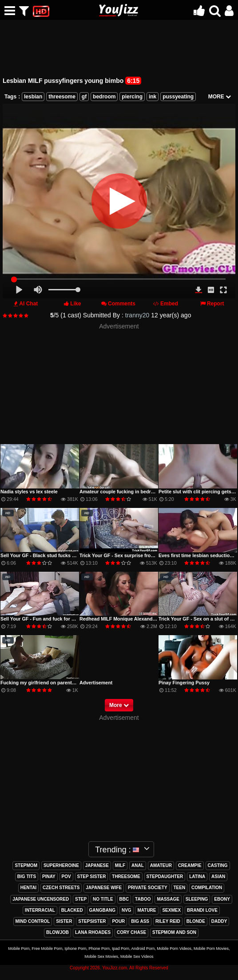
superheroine (61, 865)
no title (103, 899)
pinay (49, 877)
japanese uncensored (41, 899)
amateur (161, 865)
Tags (10, 97)
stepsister (92, 921)
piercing (132, 97)
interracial (40, 910)
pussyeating (178, 97)
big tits (27, 877)
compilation (207, 888)
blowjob (58, 932)
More (119, 705)
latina (197, 877)
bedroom (104, 97)
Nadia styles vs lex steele (29, 492)
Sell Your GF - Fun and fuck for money (44, 619)
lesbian (33, 97)
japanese (97, 865)
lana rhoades (93, 932)
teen (180, 888)
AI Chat (28, 304)
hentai (28, 888)
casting (218, 865)
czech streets (61, 888)
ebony (222, 899)
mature (147, 910)
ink (153, 97)
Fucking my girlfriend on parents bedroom (48, 683)
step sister (92, 877)
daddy (219, 921)
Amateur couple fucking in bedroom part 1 (127, 492)
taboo (143, 899)
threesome (62, 97)
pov (66, 877)
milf (120, 865)
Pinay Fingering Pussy (184, 683)
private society (148, 888)
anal (138, 865)
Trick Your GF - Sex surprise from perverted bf (132, 555)
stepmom (26, 865)
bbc (124, 899)
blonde (196, 921)
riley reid (168, 921)
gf (84, 97)
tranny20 (137, 315)
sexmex (171, 910)
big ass (140, 921)
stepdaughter (165, 877)
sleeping (197, 899)
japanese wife (104, 888)
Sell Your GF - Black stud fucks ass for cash (50, 555)
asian (218, 877)
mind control (33, 921)
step (81, 899)
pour (118, 921)
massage (168, 899)
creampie (190, 865)
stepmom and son (174, 932)
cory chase (131, 932)
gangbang (102, 910)
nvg (127, 910)
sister (64, 921)
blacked (72, 910)
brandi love (202, 910)
